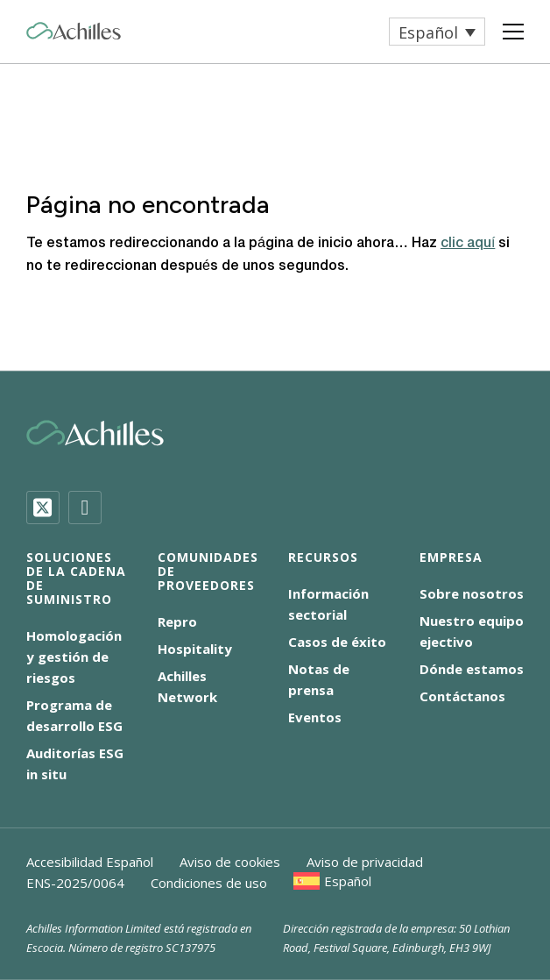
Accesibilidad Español (90, 862)
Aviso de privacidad (365, 862)
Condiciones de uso (209, 883)
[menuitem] (437, 32)
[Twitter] (43, 508)
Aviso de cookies (230, 862)
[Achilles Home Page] (74, 31)
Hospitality (195, 649)
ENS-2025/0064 (75, 883)
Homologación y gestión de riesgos (74, 657)
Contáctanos (462, 696)
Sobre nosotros (472, 593)
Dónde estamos (472, 669)
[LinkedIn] (85, 508)
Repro (177, 621)
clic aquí (468, 244)
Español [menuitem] (428, 32)
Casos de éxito (337, 642)
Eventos (315, 717)
